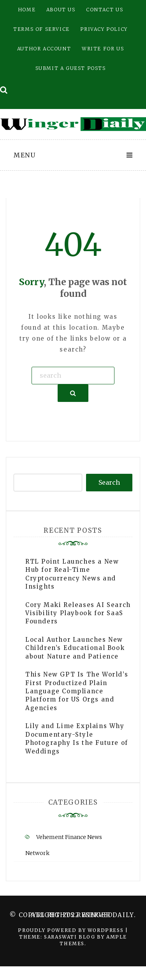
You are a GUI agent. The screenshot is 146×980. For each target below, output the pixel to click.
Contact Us (105, 10)
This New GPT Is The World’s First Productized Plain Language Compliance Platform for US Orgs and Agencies (77, 691)
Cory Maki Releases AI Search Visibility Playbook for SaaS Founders (78, 613)
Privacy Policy (104, 29)
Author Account (44, 49)
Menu (25, 155)
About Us (61, 10)
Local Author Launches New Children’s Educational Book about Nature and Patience (75, 648)
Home (27, 10)
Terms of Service (41, 29)
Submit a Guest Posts (71, 68)
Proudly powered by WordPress (71, 930)
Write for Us (103, 49)
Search (109, 482)
